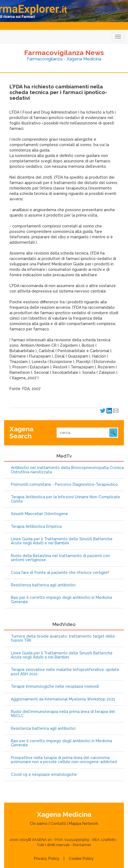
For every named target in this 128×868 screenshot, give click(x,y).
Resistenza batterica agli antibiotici (43, 585)
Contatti (58, 824)
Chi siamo (39, 824)
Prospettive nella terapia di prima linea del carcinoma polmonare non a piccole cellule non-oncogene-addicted (64, 760)
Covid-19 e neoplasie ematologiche (44, 775)
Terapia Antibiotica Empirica (36, 527)
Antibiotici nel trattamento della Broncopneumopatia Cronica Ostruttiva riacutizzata (67, 470)
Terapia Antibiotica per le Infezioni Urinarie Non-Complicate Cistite (65, 499)
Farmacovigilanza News (64, 53)
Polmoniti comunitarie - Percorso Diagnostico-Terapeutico (64, 485)
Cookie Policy (81, 859)
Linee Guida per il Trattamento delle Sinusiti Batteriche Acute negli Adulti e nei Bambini (62, 541)
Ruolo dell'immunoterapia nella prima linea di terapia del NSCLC (63, 714)
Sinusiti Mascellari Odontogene (39, 514)
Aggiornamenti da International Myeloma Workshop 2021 (63, 699)
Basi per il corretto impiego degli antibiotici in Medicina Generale (61, 600)
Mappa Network (83, 824)
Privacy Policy (47, 859)
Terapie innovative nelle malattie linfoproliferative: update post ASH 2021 (65, 672)
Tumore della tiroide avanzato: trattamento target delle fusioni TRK (63, 638)
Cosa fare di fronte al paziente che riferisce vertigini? (60, 573)
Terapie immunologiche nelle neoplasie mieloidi (55, 687)
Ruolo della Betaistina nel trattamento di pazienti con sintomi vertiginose (60, 558)
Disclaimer (82, 845)
